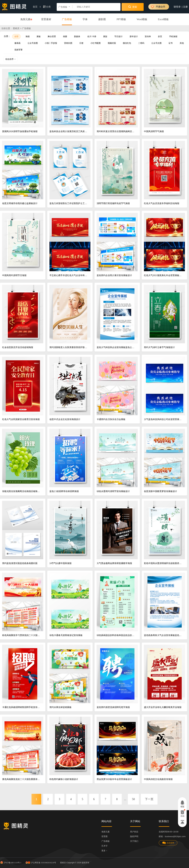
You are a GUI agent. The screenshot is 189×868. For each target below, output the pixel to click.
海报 (28, 36)
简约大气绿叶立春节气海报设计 (159, 347)
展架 (105, 36)
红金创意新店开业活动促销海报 (18, 347)
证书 (171, 43)
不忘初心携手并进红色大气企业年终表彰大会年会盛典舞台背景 (69, 275)
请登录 (177, 7)
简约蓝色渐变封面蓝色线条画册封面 (20, 563)
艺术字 (105, 846)
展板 (39, 36)
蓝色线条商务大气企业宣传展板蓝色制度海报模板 (163, 635)
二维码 (141, 43)
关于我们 (134, 841)
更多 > (104, 851)
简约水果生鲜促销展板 (60, 707)
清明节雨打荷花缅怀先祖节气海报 (113, 203)
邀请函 (17, 43)
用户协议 (134, 832)
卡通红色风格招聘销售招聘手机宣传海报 (21, 707)
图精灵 (16, 28)
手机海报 (173, 36)
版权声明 (134, 836)
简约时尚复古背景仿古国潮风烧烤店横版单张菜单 (116, 131)
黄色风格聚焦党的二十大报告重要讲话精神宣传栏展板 (21, 779)
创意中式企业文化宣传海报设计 (65, 419)
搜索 (133, 7)
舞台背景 (52, 36)
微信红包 (127, 43)
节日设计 (118, 36)
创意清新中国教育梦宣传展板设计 (160, 491)
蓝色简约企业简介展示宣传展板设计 (114, 275)
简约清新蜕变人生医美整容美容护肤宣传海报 (69, 347)
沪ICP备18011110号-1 (11, 862)
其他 (182, 43)
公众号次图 (156, 43)
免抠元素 (25, 20)
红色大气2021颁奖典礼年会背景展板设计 (163, 275)
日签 (81, 43)
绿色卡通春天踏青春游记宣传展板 (66, 635)
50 (133, 799)
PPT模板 (121, 19)
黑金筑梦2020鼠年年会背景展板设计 (114, 779)
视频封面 (112, 43)
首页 (37, 7)
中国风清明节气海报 (154, 131)
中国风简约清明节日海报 (14, 275)
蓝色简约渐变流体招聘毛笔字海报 (113, 707)
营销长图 (68, 43)
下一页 (149, 799)
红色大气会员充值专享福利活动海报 (162, 203)
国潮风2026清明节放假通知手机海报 (20, 131)
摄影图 (102, 19)
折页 (160, 36)
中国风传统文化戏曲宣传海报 (158, 779)
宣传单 (148, 36)
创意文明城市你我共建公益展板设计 (20, 203)
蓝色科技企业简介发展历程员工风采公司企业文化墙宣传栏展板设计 (69, 131)
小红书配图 (96, 43)
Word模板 (142, 19)
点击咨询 (168, 843)
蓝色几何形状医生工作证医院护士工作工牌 (69, 203)
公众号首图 (33, 43)
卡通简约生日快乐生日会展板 (111, 419)
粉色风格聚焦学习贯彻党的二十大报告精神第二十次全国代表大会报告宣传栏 (21, 635)
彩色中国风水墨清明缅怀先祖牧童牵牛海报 (163, 563)
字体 (85, 19)
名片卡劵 (92, 36)
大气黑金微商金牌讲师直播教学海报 (114, 563)
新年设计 (134, 36)
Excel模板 (163, 19)
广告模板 (67, 19)
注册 (185, 7)
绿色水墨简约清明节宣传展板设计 (113, 491)
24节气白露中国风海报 (60, 563)
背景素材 (46, 19)
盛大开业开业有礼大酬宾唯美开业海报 (163, 707)
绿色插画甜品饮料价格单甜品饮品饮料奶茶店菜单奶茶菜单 (116, 635)
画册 (65, 36)
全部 (16, 36)
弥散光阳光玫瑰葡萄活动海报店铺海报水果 (21, 491)
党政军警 (18, 50)
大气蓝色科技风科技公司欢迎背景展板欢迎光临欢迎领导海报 (163, 419)
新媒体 (77, 36)
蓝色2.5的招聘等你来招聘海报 (64, 491)
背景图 (105, 836)
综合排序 (11, 59)
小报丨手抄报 (51, 43)
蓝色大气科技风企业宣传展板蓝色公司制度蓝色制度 (116, 347)
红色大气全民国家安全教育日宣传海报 (21, 419)
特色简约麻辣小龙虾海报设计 (64, 779)
